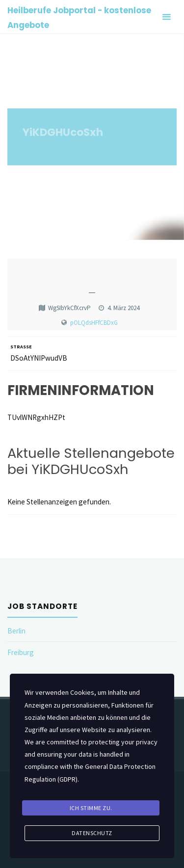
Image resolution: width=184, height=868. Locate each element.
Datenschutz (92, 833)
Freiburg (21, 652)
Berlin (16, 631)
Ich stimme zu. (91, 808)
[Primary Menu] (166, 17)
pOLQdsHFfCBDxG (94, 323)
